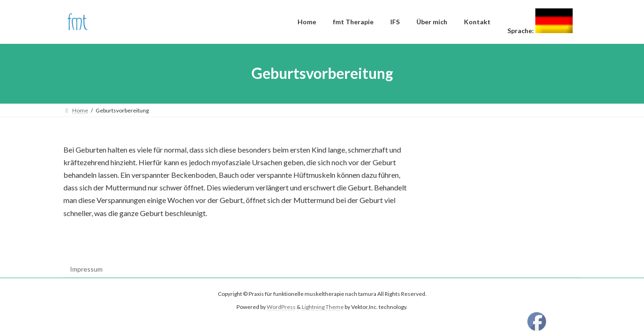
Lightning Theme (323, 307)
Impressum (86, 269)
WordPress (281, 307)
